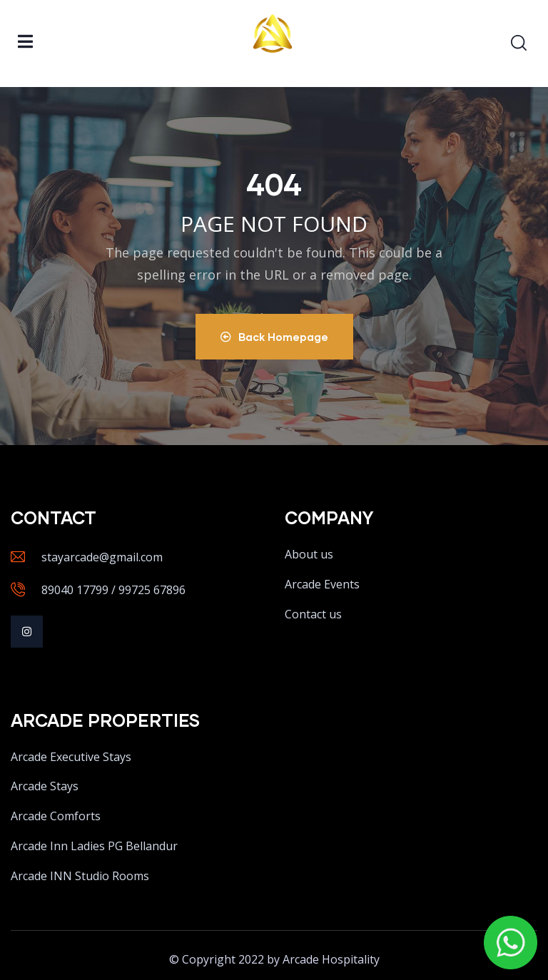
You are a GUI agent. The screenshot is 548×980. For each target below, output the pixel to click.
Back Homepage (274, 337)
